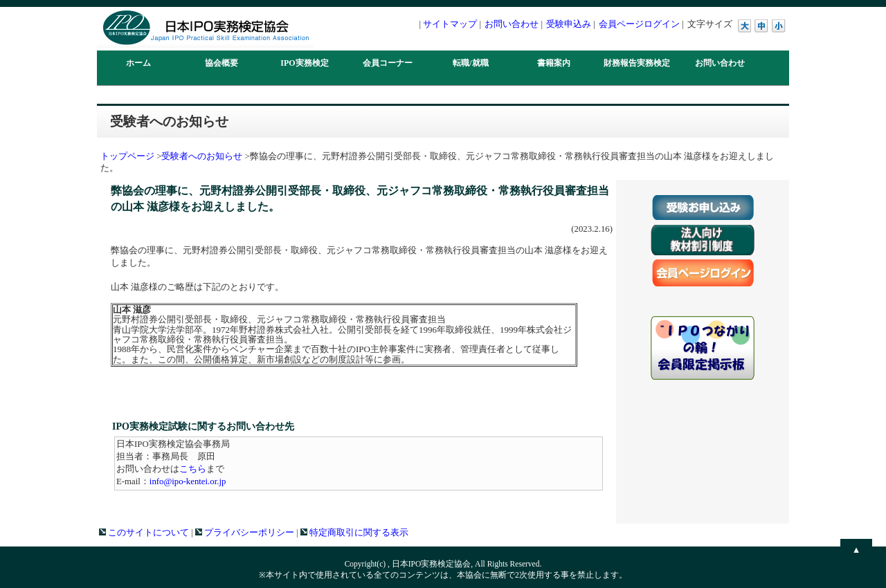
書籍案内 (554, 63)
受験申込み (569, 24)
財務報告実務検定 (637, 63)
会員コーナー (388, 63)
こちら (193, 469)
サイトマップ (450, 24)
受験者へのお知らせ (202, 156)
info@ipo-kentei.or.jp (188, 481)
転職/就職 (470, 63)
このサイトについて (144, 533)
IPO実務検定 (304, 63)
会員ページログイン (639, 24)
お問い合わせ (512, 24)
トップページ (127, 156)
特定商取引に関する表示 (354, 533)
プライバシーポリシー (245, 533)
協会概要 (221, 63)
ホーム (138, 63)
